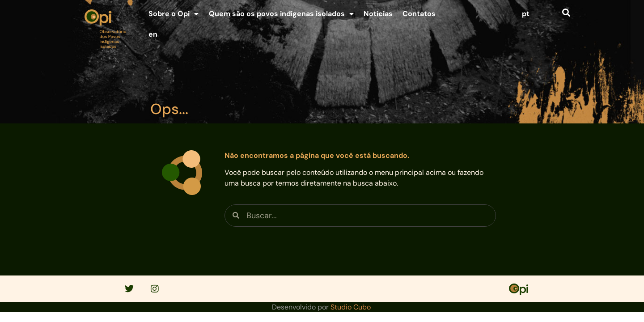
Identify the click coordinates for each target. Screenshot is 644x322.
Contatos (419, 14)
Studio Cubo (351, 307)
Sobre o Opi (174, 14)
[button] (566, 12)
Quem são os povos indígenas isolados (281, 14)
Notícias (378, 14)
